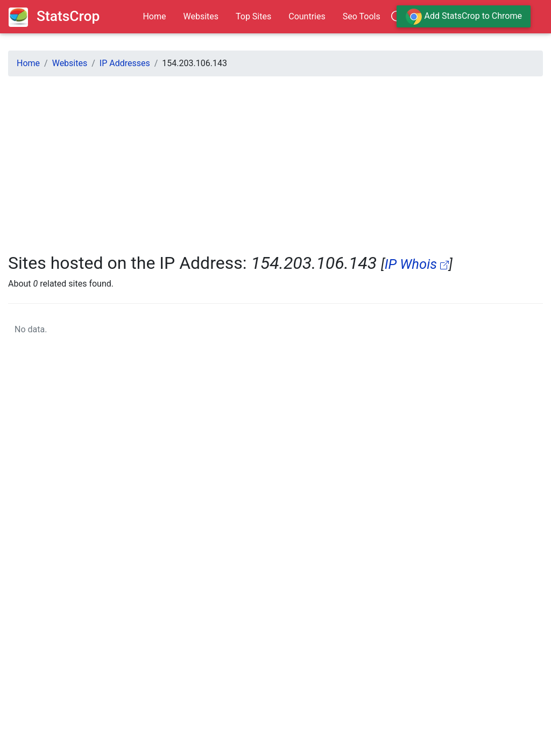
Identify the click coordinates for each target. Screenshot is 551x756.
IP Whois (417, 264)
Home (154, 16)
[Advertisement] (275, 160)
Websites (201, 16)
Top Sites (253, 16)
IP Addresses (125, 63)
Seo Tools (362, 16)
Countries (307, 16)
